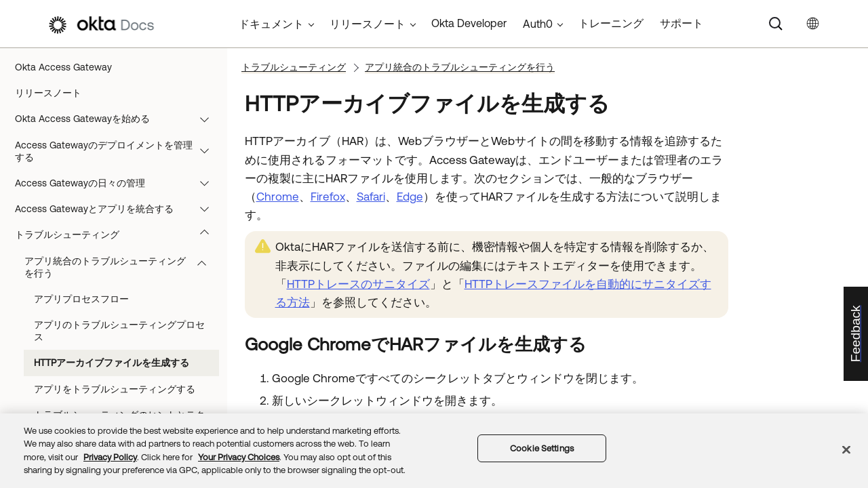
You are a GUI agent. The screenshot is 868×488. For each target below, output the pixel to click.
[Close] (846, 449)
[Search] (776, 24)
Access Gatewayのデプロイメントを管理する (118, 151)
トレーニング (611, 23)
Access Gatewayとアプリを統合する (118, 209)
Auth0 (538, 24)
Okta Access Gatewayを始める (118, 119)
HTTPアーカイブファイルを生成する (112, 363)
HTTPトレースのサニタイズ (358, 284)
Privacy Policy (110, 457)
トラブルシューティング (118, 235)
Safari (371, 197)
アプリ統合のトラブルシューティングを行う (122, 267)
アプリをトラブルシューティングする (115, 389)
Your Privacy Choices (239, 457)
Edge (410, 197)
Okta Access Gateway (63, 67)
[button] (208, 119)
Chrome (278, 197)
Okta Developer (469, 23)
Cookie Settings (542, 448)
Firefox (328, 197)
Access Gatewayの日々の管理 (118, 183)
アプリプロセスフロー (81, 299)
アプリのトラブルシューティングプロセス (119, 331)
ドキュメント (271, 24)
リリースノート (48, 93)
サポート (682, 23)
